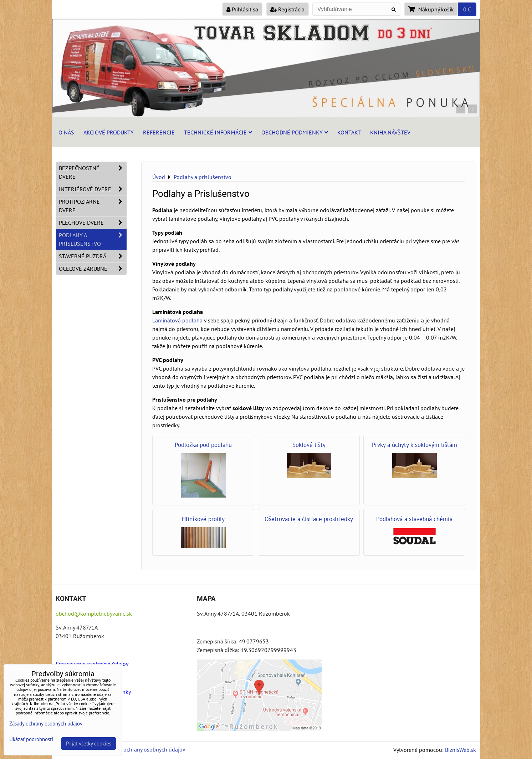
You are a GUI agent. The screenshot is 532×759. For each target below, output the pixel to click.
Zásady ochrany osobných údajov (145, 749)
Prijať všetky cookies (89, 743)
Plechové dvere (93, 223)
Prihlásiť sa (242, 9)
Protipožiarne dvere (93, 206)
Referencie (159, 132)
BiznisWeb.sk (461, 750)
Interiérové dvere (93, 189)
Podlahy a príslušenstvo (93, 239)
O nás (66, 132)
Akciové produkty (109, 132)
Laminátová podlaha (177, 320)
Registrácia (287, 9)
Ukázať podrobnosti (31, 740)
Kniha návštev (390, 132)
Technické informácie (218, 132)
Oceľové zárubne (93, 269)
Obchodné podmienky (295, 132)
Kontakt (349, 132)
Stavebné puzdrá (93, 256)
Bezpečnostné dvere (93, 172)
